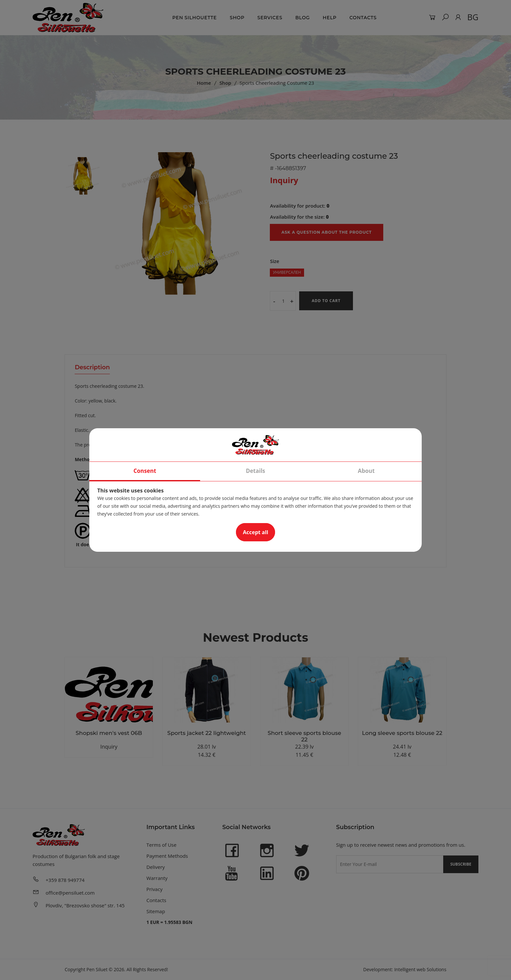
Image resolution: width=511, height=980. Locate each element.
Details (255, 471)
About (366, 471)
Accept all (255, 532)
